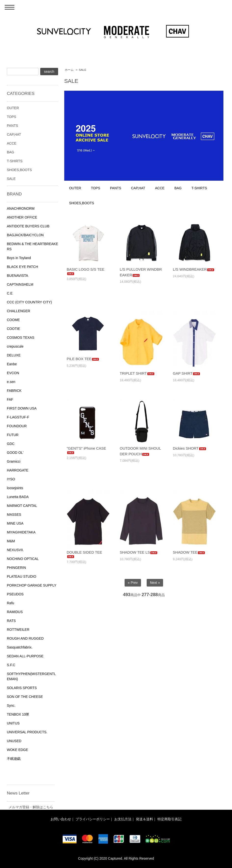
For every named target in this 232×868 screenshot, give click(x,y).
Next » (155, 583)
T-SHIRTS (199, 188)
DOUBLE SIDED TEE (84, 554)
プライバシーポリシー (93, 819)
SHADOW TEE (189, 552)
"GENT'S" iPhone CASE (86, 450)
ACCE (160, 188)
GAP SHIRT (187, 373)
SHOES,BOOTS (82, 203)
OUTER (75, 188)
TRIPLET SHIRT (137, 373)
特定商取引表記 (169, 819)
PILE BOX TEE (83, 359)
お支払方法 (123, 819)
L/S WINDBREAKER (194, 269)
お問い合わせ (61, 819)
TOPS (96, 188)
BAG (178, 188)
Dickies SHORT (190, 448)
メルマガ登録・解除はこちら (31, 807)
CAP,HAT (138, 188)
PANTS (116, 188)
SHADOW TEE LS (139, 552)
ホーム (69, 70)
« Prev (133, 583)
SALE (83, 70)
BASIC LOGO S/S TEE (86, 271)
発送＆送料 (144, 819)
